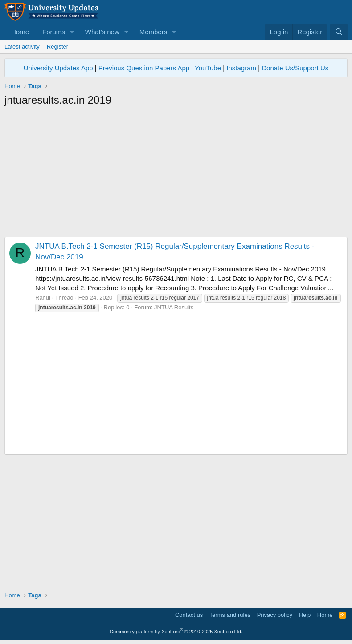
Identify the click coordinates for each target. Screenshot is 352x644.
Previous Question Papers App (144, 68)
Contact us (189, 615)
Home (20, 32)
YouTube (208, 68)
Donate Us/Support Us (295, 68)
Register (57, 47)
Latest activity (22, 47)
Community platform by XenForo (176, 632)
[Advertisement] (176, 174)
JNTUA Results (174, 307)
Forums (54, 32)
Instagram (241, 68)
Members (153, 32)
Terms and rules (230, 615)
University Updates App (58, 68)
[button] (72, 32)
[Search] (339, 32)
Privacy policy (275, 615)
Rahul (43, 298)
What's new (102, 32)
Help (305, 615)
